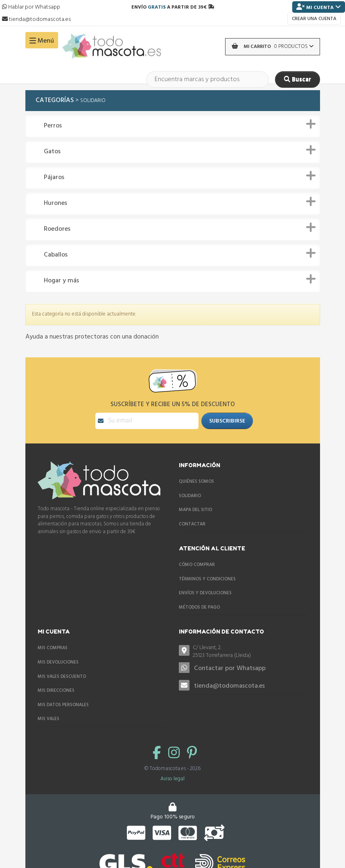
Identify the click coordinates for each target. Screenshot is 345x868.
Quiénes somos (196, 482)
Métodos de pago (199, 607)
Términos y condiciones (207, 579)
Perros (53, 126)
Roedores (57, 229)
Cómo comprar (197, 565)
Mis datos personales (63, 705)
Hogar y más (61, 281)
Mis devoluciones (58, 662)
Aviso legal (172, 779)
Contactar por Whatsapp (230, 668)
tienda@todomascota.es (229, 686)
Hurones (55, 203)
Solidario (190, 496)
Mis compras (53, 648)
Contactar (192, 524)
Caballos (56, 255)
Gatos (52, 152)
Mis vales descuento (62, 677)
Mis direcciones (56, 691)
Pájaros (54, 178)
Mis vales (48, 719)
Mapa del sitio (195, 510)
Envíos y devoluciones (205, 593)
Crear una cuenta (314, 19)
